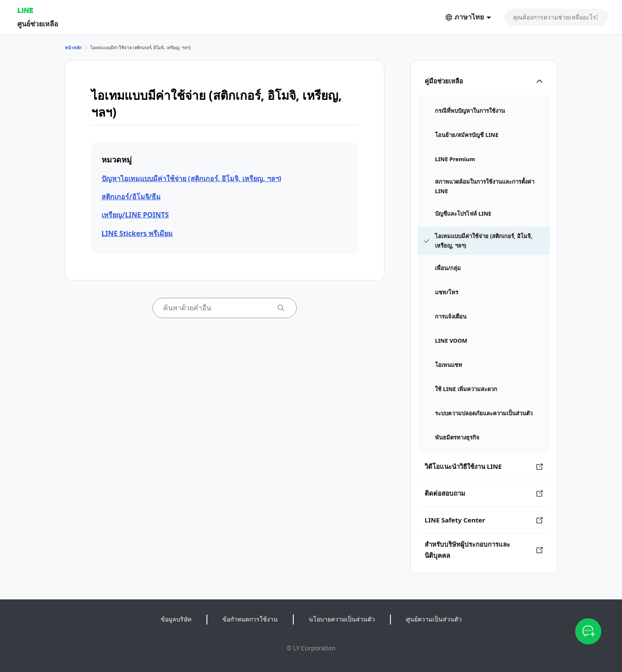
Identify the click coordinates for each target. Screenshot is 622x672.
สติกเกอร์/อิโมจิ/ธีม (131, 197)
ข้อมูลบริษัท (176, 619)
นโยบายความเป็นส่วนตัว (342, 619)
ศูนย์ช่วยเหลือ (38, 24)
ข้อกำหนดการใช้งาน (250, 619)
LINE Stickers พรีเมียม (137, 233)
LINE (25, 10)
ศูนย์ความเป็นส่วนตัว (434, 619)
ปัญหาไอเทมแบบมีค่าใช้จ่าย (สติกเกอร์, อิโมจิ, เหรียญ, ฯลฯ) (191, 178)
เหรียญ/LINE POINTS (135, 215)
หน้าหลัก (73, 48)
